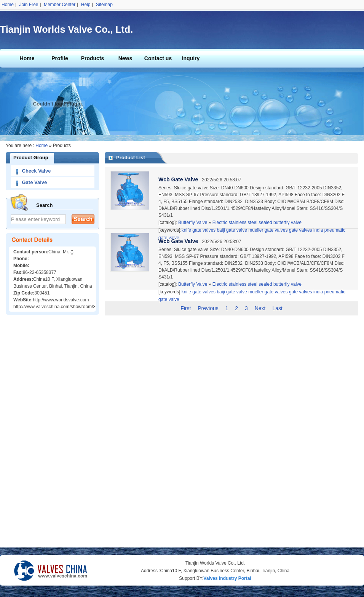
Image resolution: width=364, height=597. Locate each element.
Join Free (29, 5)
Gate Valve (35, 182)
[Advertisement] (53, 433)
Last (277, 308)
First (186, 308)
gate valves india (306, 292)
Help (86, 5)
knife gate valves (199, 292)
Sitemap (104, 5)
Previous (208, 308)
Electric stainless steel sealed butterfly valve (257, 222)
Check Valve (37, 171)
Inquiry (191, 58)
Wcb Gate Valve (178, 179)
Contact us (158, 58)
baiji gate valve (232, 292)
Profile (60, 58)
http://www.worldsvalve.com (61, 300)
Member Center (60, 5)
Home (8, 5)
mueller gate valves (268, 292)
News (125, 58)
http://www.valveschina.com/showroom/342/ (58, 307)
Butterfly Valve (192, 222)
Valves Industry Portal (227, 578)
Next (260, 308)
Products (93, 58)
